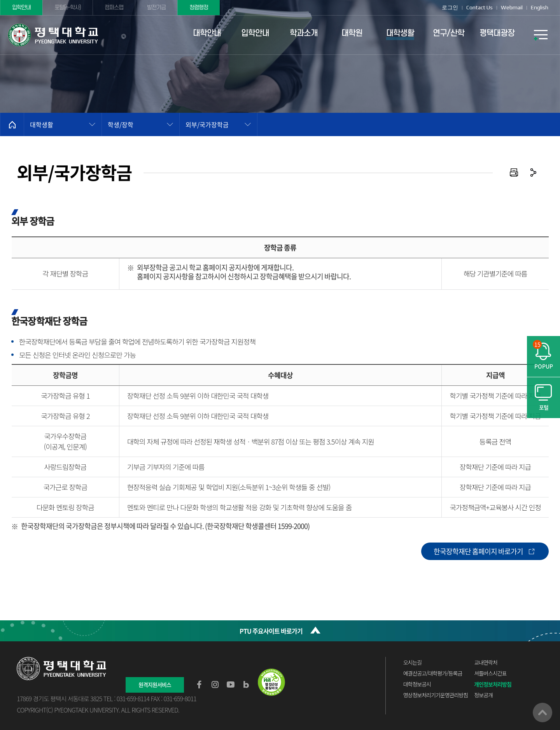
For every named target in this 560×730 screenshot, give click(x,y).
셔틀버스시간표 (490, 673)
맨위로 (542, 712)
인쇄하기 (514, 173)
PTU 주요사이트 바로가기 (271, 631)
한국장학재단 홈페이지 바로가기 (478, 551)
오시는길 (413, 662)
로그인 (450, 7)
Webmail (512, 7)
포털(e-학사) (68, 8)
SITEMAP (541, 35)
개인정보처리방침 (493, 684)
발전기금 (156, 8)
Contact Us (479, 7)
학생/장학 (121, 124)
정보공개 (483, 695)
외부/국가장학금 (207, 124)
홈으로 (12, 124)
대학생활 (42, 124)
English (540, 7)
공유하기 (534, 173)
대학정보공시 (417, 684)
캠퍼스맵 (114, 8)
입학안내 (21, 8)
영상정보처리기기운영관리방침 (436, 695)
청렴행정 (199, 8)
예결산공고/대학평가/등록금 (433, 673)
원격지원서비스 (155, 684)
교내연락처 (486, 662)
